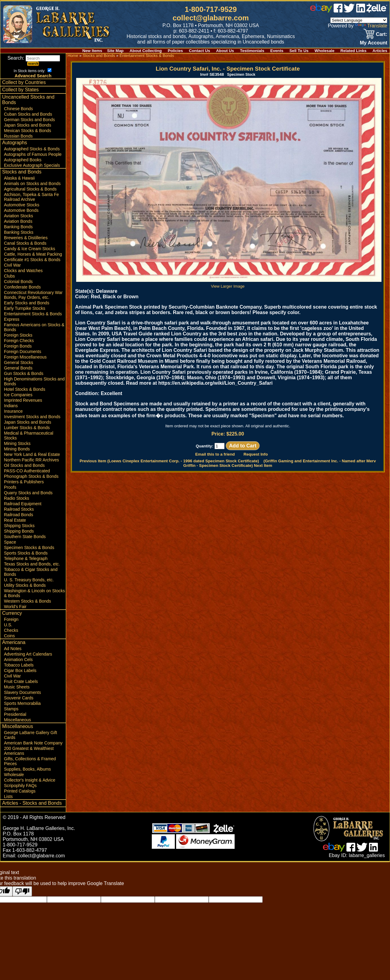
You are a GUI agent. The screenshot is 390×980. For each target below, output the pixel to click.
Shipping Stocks (19, 526)
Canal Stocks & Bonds (25, 243)
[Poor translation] (22, 891)
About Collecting (146, 51)
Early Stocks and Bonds (27, 303)
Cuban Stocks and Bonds (28, 114)
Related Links (353, 51)
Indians (11, 406)
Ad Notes (13, 649)
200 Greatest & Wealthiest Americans (29, 751)
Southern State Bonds (25, 537)
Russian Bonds (18, 136)
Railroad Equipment (23, 504)
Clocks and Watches (23, 271)
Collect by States (20, 90)
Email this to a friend (215, 454)
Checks (11, 630)
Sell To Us (299, 51)
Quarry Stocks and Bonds (28, 493)
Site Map (115, 51)
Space (10, 542)
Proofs (10, 487)
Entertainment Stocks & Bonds (33, 314)
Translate (371, 26)
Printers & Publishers (24, 482)
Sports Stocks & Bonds (26, 553)
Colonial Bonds (18, 282)
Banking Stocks (19, 232)
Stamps (11, 709)
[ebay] (321, 11)
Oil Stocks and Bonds (24, 465)
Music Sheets (17, 687)
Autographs (15, 143)
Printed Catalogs (20, 791)
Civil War (12, 265)
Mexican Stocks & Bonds (28, 131)
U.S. (8, 625)
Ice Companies (18, 395)
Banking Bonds (18, 227)
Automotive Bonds (21, 210)
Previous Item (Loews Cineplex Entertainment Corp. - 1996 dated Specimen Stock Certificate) (169, 461)
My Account (374, 43)
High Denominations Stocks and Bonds (34, 381)
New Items (92, 51)
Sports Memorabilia (22, 703)
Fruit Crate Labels (21, 681)
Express (12, 319)
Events (277, 51)
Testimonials (252, 51)
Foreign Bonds (18, 346)
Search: (34, 58)
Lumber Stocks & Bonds (27, 428)
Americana (14, 642)
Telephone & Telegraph (26, 558)
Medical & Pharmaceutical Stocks (29, 436)
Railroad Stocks (19, 509)
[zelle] (377, 11)
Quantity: (210, 446)
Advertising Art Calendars (28, 654)
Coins (9, 636)
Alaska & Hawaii (19, 178)
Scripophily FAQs (20, 786)
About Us (225, 51)
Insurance (13, 411)
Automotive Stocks (22, 205)
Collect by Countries (24, 82)
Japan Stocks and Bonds (28, 125)
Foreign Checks (19, 341)
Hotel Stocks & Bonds (25, 389)
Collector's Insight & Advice (30, 780)
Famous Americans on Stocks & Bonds (34, 327)
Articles (380, 51)
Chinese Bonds (18, 109)
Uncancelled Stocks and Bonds (28, 100)
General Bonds (18, 368)
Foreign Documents (23, 352)
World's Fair (15, 607)
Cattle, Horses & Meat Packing (33, 254)
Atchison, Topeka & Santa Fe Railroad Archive (31, 197)
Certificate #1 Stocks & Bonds (32, 260)
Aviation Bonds (18, 221)
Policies (175, 51)
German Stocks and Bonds (29, 120)
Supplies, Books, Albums (27, 769)
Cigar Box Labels (20, 670)
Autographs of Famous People (33, 154)
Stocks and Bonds (22, 172)
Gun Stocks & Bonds (24, 373)
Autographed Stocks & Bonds (32, 149)
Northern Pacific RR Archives (32, 460)
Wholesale (324, 51)
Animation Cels (18, 660)
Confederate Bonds (22, 287)
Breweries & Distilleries (26, 238)
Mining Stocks (17, 443)
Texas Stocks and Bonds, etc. (32, 564)
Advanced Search (33, 76)
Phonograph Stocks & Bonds (31, 476)
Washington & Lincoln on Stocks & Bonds (34, 593)
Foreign (11, 619)
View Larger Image (229, 284)
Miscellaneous (18, 720)
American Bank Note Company (33, 743)
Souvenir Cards (19, 698)
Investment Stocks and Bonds (32, 417)
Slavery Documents (22, 692)
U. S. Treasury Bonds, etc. (29, 580)
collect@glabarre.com (211, 18)
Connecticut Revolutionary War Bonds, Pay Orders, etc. (33, 295)
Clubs (9, 276)
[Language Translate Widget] (359, 20)
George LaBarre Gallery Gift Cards (30, 735)
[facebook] (338, 11)
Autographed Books (23, 160)
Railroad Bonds (19, 515)
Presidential (15, 714)
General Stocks (19, 362)
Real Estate (15, 520)
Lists (8, 796)
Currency (12, 613)
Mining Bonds (17, 449)
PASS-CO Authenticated (27, 471)
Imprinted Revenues (23, 400)
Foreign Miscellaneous (25, 357)
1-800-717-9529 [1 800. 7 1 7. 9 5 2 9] (211, 9)
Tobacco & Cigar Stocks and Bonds (31, 572)
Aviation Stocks (18, 216)
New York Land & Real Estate (32, 454)
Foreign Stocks (18, 335)
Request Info (256, 454)
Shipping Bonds (19, 531)
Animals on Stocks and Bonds (32, 184)
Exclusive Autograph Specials (32, 165)
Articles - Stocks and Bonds (32, 803)
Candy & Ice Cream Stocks (30, 249)
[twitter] (349, 11)
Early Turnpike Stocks (25, 308)
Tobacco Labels (19, 665)
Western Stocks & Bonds (28, 601)
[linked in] (361, 11)
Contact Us (200, 51)
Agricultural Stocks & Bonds (30, 189)
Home (73, 56)
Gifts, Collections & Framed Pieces (30, 761)
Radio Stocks (16, 498)
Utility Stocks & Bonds (25, 585)
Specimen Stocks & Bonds (29, 548)
